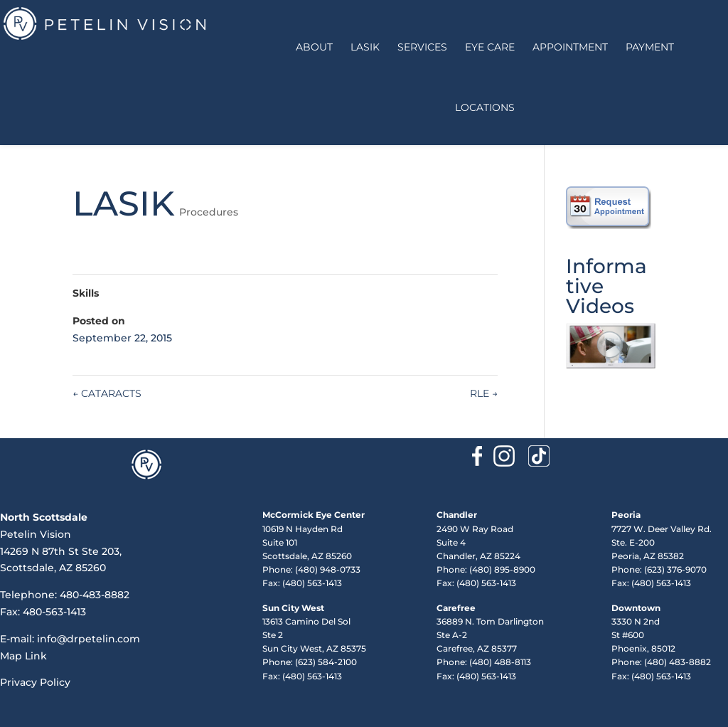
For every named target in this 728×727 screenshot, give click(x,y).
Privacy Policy (35, 682)
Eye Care (490, 47)
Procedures (209, 212)
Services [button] (422, 47)
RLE (484, 393)
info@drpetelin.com (89, 639)
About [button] (314, 47)
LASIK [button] (365, 47)
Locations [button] (485, 107)
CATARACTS (107, 393)
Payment (650, 47)
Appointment (570, 47)
